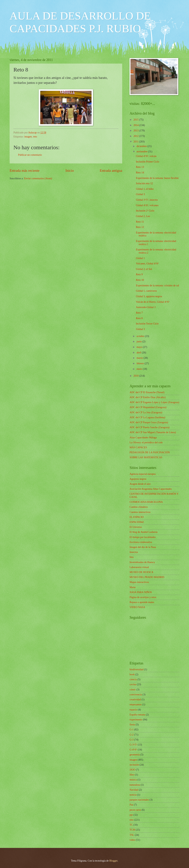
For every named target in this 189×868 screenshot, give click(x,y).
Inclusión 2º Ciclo (145, 211)
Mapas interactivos (139, 582)
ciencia (133, 679)
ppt (131, 815)
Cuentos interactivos (140, 512)
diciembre (142, 146)
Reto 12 (140, 227)
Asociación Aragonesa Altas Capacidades (151, 489)
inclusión (134, 765)
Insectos (134, 552)
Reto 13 (140, 167)
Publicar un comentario (30, 155)
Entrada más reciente (25, 171)
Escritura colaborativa (141, 542)
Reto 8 (139, 318)
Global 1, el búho (145, 189)
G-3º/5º (133, 745)
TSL (132, 835)
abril (139, 353)
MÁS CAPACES (138, 447)
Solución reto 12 (144, 183)
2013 (136, 131)
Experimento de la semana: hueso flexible (157, 178)
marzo (140, 358)
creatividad (135, 700)
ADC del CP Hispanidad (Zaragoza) (148, 407)
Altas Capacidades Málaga (143, 438)
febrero (141, 363)
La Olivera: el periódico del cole (146, 442)
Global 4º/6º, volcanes (147, 205)
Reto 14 (140, 173)
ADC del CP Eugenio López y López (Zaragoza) (154, 402)
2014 (136, 125)
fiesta (132, 725)
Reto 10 (140, 280)
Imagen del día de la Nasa (143, 547)
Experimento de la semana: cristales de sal (157, 285)
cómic (133, 690)
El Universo (136, 527)
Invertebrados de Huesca (142, 562)
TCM (132, 830)
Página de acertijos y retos (143, 597)
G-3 (132, 740)
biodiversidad (136, 669)
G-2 (132, 735)
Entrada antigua (111, 171)
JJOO (132, 770)
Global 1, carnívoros (146, 291)
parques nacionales (139, 800)
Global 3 (140, 194)
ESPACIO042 (137, 522)
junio (140, 342)
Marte (133, 587)
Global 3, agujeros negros (149, 296)
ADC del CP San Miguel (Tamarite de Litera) (153, 432)
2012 (136, 136)
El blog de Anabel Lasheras (144, 532)
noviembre (142, 152)
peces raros (135, 810)
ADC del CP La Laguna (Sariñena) (147, 417)
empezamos (136, 704)
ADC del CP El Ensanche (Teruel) (147, 392)
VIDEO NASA (137, 607)
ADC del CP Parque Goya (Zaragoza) (149, 422)
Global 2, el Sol (144, 269)
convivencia (136, 695)
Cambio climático (139, 507)
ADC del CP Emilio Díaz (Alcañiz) (148, 397)
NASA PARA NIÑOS (141, 592)
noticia (133, 795)
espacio (133, 710)
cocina (133, 684)
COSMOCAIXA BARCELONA (146, 502)
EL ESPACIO (137, 517)
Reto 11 (140, 222)
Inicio (70, 171)
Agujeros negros (138, 479)
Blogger (113, 861)
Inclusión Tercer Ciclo (147, 324)
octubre (141, 336)
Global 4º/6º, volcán (146, 156)
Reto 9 (139, 274)
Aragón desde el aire (140, 484)
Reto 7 (139, 313)
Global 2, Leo (143, 216)
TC (131, 825)
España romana (137, 715)
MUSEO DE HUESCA (141, 572)
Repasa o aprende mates (142, 602)
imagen (28, 137)
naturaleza (135, 785)
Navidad (134, 790)
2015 (136, 120)
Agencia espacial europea (143, 474)
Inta (132, 557)
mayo (140, 347)
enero (140, 369)
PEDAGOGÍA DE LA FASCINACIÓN (150, 452)
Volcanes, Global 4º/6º (147, 264)
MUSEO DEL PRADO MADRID (147, 577)
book (132, 674)
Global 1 (140, 258)
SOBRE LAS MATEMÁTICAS (146, 457)
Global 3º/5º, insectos (147, 200)
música (133, 780)
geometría (135, 755)
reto (35, 137)
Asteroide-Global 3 (146, 307)
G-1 (132, 730)
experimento (136, 720)
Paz (131, 805)
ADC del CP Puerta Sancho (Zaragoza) (150, 427)
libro (132, 775)
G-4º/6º (133, 750)
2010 (136, 376)
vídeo (132, 840)
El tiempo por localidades (143, 537)
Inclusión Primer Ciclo (147, 162)
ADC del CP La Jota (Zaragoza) (146, 412)
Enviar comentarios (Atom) (38, 178)
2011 (136, 142)
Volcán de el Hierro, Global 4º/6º (153, 302)
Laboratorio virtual (139, 567)
